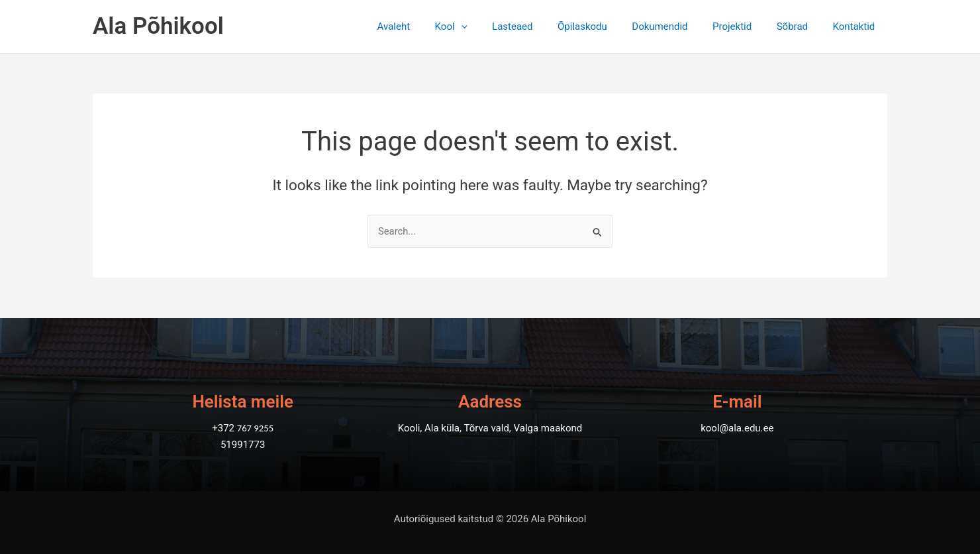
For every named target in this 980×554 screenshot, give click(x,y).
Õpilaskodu (605, 27)
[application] (493, 27)
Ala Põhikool (158, 26)
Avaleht (431, 27)
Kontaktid (856, 27)
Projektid (745, 27)
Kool (483, 27)
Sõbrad (800, 27)
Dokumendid (677, 27)
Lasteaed (539, 27)
